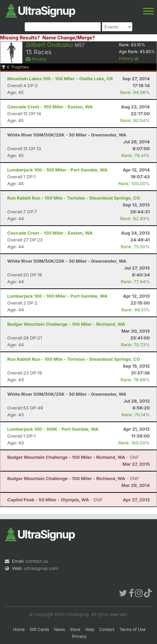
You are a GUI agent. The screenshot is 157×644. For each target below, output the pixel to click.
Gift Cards (39, 629)
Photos (36, 59)
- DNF (73, 457)
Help (90, 629)
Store (75, 629)
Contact (107, 629)
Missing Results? (20, 38)
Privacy (79, 636)
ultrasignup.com (41, 568)
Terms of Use (133, 629)
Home (19, 629)
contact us (37, 561)
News (59, 629)
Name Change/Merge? (69, 38)
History (129, 58)
